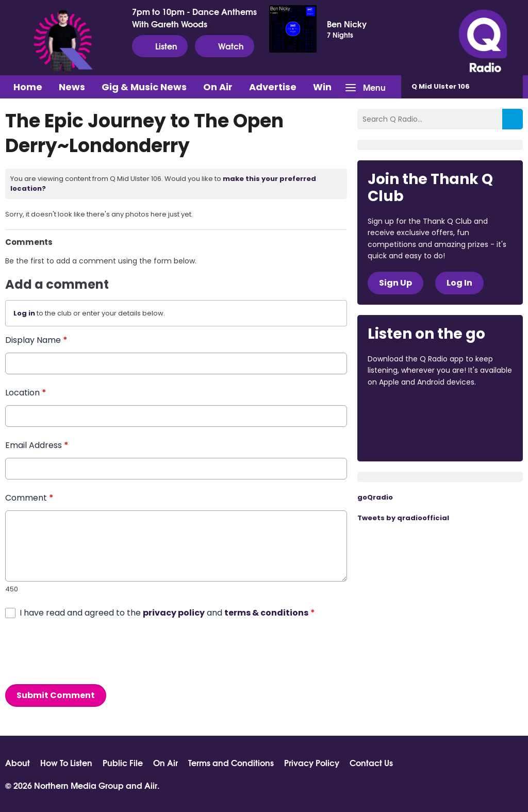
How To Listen (66, 763)
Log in (24, 313)
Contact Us (371, 763)
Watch (225, 46)
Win (322, 87)
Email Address (37, 445)
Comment (29, 498)
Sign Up (395, 283)
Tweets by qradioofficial (403, 518)
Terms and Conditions (231, 763)
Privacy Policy (312, 763)
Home (28, 87)
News (72, 87)
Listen (160, 46)
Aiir (151, 785)
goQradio (375, 497)
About (18, 763)
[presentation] (84, 652)
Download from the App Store (408, 410)
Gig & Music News (144, 87)
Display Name (36, 340)
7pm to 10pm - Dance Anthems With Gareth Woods (194, 18)
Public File (123, 763)
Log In (459, 283)
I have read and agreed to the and (167, 613)
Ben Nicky (347, 24)
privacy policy (174, 613)
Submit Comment (56, 695)
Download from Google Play (407, 437)
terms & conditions (266, 613)
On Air (218, 87)
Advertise (273, 87)
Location (26, 393)
